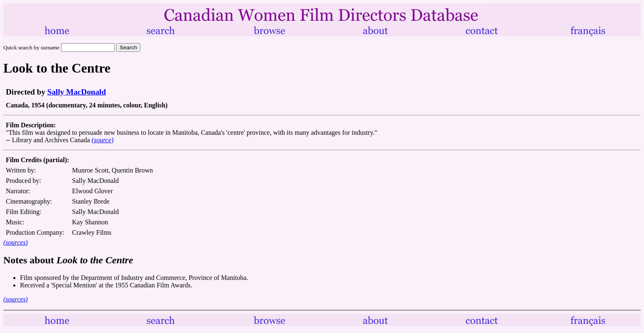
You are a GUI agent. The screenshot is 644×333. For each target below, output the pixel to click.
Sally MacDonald (77, 92)
